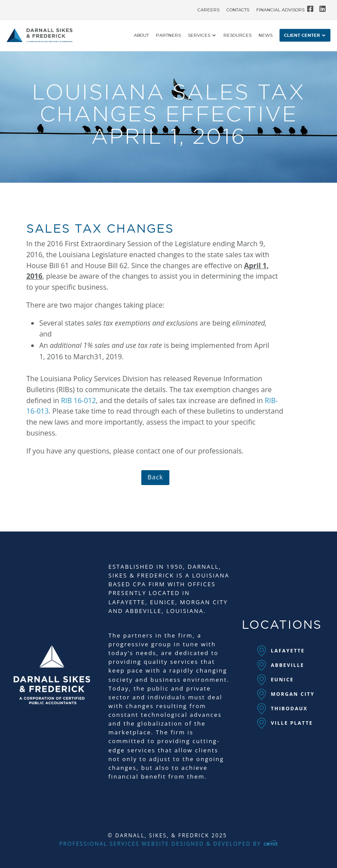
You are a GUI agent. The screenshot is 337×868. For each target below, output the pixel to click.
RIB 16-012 (79, 400)
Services (199, 36)
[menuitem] (208, 8)
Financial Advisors (280, 10)
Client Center (302, 35)
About (141, 36)
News (265, 36)
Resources (237, 36)
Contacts (238, 10)
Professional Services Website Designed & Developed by (168, 844)
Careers (208, 10)
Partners (168, 36)
